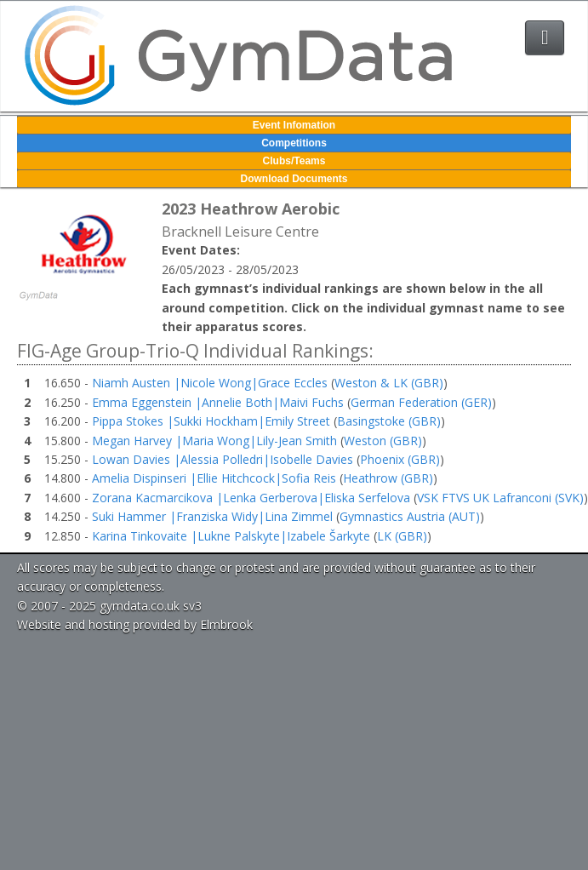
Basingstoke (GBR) (389, 421)
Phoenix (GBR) (400, 459)
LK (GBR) (402, 536)
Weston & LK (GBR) (389, 383)
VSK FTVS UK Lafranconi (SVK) (500, 498)
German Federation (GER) (421, 402)
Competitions (294, 143)
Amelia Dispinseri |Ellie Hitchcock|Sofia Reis (214, 478)
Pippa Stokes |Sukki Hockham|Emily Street (211, 421)
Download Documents (294, 179)
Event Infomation (294, 125)
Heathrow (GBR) (388, 478)
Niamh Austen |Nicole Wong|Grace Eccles (210, 383)
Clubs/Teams (294, 161)
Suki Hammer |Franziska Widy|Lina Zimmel (212, 516)
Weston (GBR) (383, 441)
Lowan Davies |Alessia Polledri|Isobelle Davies (223, 459)
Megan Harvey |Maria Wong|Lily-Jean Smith (214, 441)
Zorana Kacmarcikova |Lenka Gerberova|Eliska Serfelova (251, 498)
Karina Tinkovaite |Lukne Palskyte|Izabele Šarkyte (231, 536)
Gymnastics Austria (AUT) (410, 516)
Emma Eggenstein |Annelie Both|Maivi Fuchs (218, 402)
